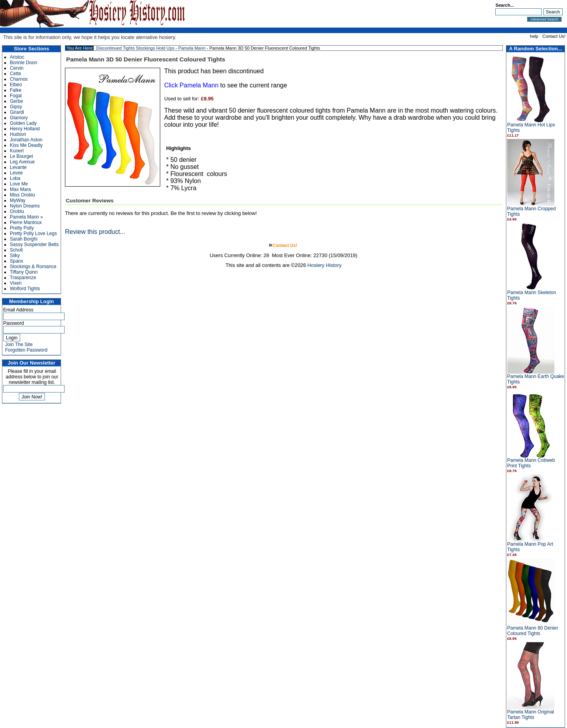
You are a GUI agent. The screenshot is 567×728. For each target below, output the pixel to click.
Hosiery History (325, 265)
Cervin (17, 68)
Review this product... (95, 232)
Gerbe (16, 101)
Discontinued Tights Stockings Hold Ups (135, 48)
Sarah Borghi (24, 239)
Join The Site (19, 345)
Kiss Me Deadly (26, 145)
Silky (15, 256)
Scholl (16, 250)
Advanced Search (544, 19)
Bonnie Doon (23, 63)
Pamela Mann (192, 48)
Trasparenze (23, 278)
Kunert (17, 151)
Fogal (16, 96)
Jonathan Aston (26, 140)
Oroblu (17, 211)
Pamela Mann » (26, 217)
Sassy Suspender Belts (34, 245)
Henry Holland (25, 129)
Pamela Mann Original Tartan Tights (531, 715)
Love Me (19, 184)
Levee (16, 173)
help (534, 36)
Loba (15, 178)
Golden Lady (23, 123)
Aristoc (17, 57)
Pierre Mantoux (26, 222)
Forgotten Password (26, 350)
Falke (16, 90)
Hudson (18, 134)
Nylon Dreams (25, 206)
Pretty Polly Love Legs (33, 233)
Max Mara (20, 189)
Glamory (19, 118)
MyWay (18, 200)
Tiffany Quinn (24, 272)
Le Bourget (21, 156)
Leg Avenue (22, 162)
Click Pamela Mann (191, 85)
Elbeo (16, 85)
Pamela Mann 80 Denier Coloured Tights (533, 631)
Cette (16, 74)
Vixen (16, 283)
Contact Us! (554, 36)
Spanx (17, 261)
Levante (18, 167)
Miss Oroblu (22, 195)
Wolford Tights (25, 289)
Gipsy (16, 107)
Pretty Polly (22, 228)
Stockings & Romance (33, 267)
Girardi (17, 112)
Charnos (19, 79)
